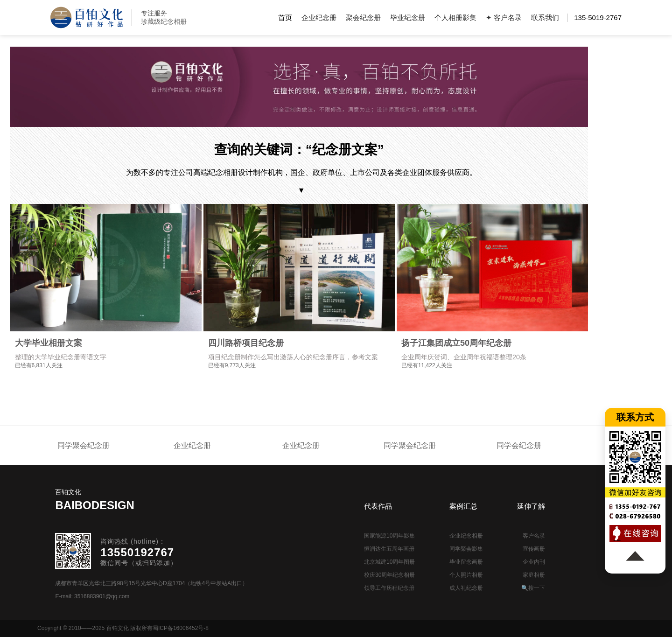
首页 (285, 17)
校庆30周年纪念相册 (389, 575)
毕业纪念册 (408, 17)
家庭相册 (534, 575)
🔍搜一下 (533, 588)
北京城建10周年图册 (389, 562)
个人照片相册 (466, 575)
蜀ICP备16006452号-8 (181, 628)
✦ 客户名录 (504, 17)
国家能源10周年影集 (389, 536)
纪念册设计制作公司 (87, 17)
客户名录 (534, 536)
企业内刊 (534, 562)
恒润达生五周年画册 (389, 549)
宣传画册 (534, 549)
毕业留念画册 (466, 562)
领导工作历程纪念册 (389, 588)
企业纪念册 (319, 17)
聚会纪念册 (363, 17)
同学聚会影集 (466, 549)
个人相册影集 (455, 17)
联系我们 (545, 17)
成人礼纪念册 (466, 588)
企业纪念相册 (466, 536)
